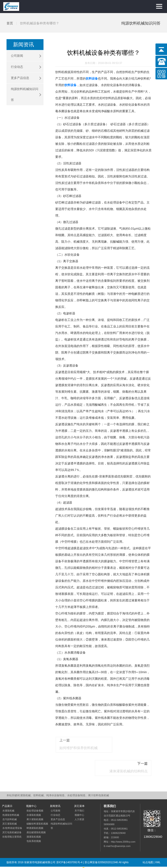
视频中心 (79, 799)
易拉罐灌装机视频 (36, 817)
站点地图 (148, 847)
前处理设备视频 (35, 795)
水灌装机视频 (34, 799)
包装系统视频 (34, 825)
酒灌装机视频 (34, 821)
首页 (10, 23)
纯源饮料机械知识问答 (25, 94)
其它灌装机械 (10, 808)
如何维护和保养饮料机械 (77, 753)
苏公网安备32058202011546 (101, 847)
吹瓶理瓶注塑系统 (12, 821)
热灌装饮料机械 (11, 799)
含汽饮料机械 (10, 804)
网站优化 (23, 855)
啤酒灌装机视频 (35, 812)
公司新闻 (17, 56)
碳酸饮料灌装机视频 (37, 808)
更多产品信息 (20, 78)
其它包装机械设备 (12, 817)
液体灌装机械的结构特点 (130, 753)
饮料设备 (92, 78)
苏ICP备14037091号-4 (69, 847)
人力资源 (79, 804)
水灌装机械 (8, 795)
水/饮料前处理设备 (12, 812)
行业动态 (17, 67)
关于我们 (79, 795)
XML (158, 847)
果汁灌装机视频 (35, 804)
